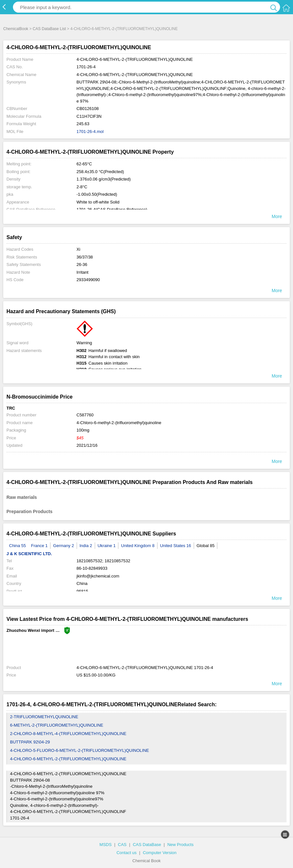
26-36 (82, 264)
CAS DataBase (147, 845)
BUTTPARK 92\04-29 (30, 742)
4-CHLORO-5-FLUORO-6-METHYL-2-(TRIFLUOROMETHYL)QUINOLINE (80, 750)
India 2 (86, 546)
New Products (180, 845)
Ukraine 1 (107, 546)
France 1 (39, 546)
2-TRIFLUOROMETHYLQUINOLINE (44, 717)
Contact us (126, 853)
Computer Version (160, 853)
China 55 (17, 546)
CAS (122, 845)
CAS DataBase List (49, 29)
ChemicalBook (16, 29)
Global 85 (206, 546)
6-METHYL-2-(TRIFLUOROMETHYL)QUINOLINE (57, 725)
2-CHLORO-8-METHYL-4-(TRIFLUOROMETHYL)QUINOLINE (68, 734)
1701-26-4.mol (90, 132)
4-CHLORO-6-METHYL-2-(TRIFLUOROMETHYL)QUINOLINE (68, 759)
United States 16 (176, 546)
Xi (79, 249)
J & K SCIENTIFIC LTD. (29, 554)
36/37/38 (85, 257)
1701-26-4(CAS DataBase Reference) (112, 209)
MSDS (106, 845)
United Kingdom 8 (138, 546)
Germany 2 (63, 546)
